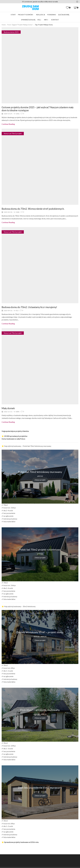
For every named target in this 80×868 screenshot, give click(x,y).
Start (13, 15)
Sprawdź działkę (28, 20)
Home (4, 25)
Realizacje (41, 15)
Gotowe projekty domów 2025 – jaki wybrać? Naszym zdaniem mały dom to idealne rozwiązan (38, 109)
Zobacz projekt (40, 480)
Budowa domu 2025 (11, 32)
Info (47, 20)
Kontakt (55, 20)
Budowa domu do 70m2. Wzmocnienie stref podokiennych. (36, 209)
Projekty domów (26, 15)
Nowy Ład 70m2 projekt (13, 133)
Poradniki (52, 15)
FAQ (40, 20)
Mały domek (9, 408)
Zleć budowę (64, 15)
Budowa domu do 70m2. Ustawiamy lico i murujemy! (32, 307)
